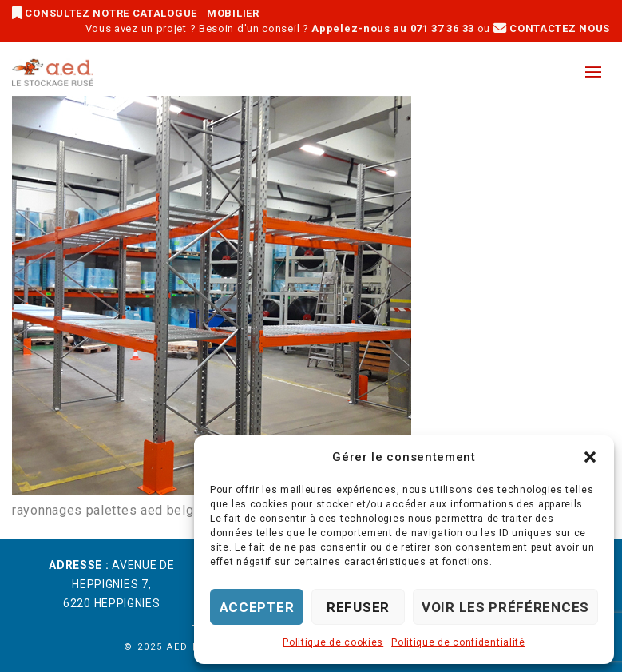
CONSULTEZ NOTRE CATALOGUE (106, 13)
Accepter (257, 607)
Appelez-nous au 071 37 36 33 (393, 28)
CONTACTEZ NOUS (552, 28)
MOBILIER (233, 13)
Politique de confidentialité (458, 642)
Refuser (358, 607)
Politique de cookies (333, 642)
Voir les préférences (505, 607)
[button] (590, 457)
